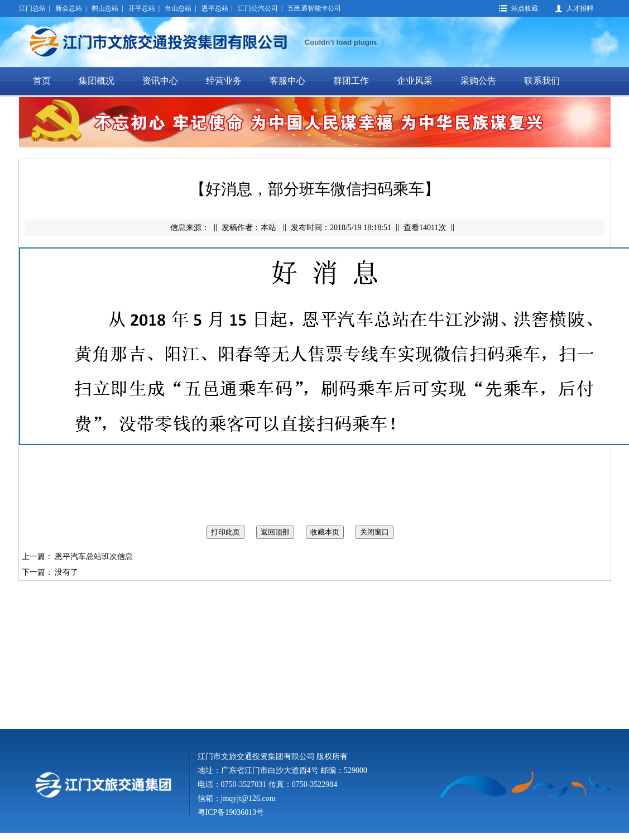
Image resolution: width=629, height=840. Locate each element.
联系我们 (542, 81)
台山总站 (178, 8)
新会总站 (69, 8)
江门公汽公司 (258, 8)
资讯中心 (160, 81)
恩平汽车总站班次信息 (94, 557)
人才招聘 (580, 8)
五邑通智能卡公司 (314, 8)
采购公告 (478, 81)
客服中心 (287, 81)
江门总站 (32, 8)
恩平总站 (215, 8)
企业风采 (415, 81)
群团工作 (351, 81)
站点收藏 (525, 8)
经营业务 (224, 81)
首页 (42, 81)
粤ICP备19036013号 (231, 812)
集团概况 (97, 81)
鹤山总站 (105, 8)
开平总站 (142, 8)
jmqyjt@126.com (248, 798)
